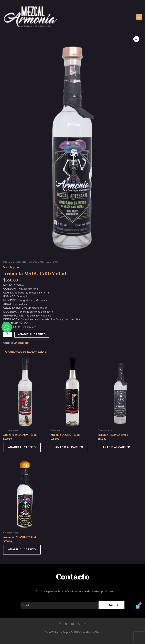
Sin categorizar (18, 262)
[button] (136, 39)
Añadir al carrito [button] (22, 447)
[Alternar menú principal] (139, 17)
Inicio (6, 262)
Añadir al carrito (32, 334)
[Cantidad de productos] (8, 334)
